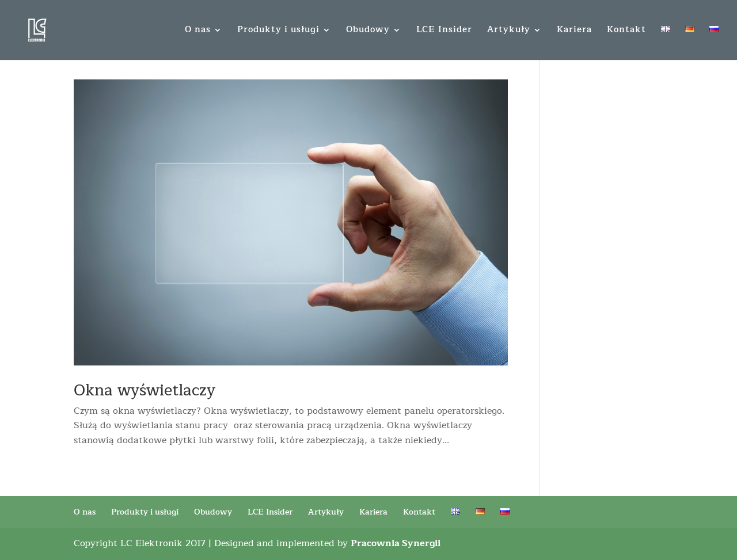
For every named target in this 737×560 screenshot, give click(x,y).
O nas (198, 31)
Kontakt (626, 31)
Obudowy (368, 31)
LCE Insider (444, 31)
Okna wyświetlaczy (145, 391)
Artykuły (509, 31)
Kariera (574, 31)
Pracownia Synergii (396, 543)
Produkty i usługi (278, 31)
